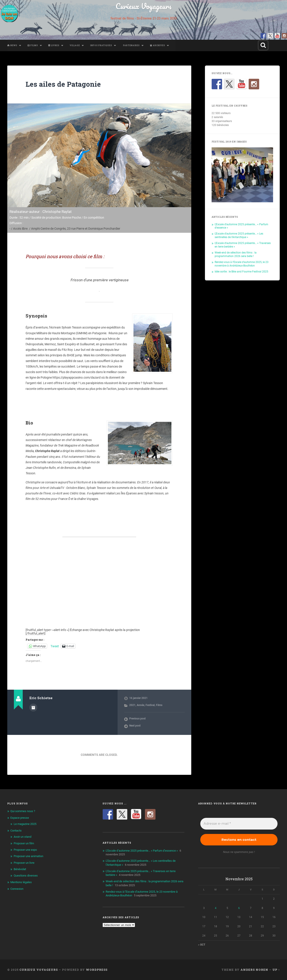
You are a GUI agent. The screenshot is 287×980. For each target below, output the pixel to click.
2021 (132, 705)
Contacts (16, 831)
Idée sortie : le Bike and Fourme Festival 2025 (241, 272)
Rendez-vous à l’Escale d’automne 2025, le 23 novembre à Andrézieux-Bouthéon (242, 264)
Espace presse (20, 818)
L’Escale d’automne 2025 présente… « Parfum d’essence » (142, 851)
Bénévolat (20, 869)
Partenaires (131, 45)
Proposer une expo (25, 850)
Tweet (55, 646)
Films (33, 45)
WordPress (97, 970)
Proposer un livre (24, 863)
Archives (158, 45)
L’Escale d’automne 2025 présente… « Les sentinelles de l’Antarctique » (239, 235)
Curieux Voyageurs (143, 6)
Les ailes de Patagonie (63, 84)
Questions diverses (26, 876)
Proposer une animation (28, 856)
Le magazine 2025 (25, 824)
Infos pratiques (101, 45)
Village (75, 45)
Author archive (33, 708)
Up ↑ (276, 970)
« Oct (202, 945)
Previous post (137, 719)
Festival (150, 705)
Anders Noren (254, 970)
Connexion (17, 889)
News (12, 45)
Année (141, 705)
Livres (54, 45)
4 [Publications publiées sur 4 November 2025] (216, 908)
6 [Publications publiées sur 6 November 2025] (239, 908)
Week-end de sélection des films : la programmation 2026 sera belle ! (236, 254)
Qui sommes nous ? (23, 811)
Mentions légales (21, 882)
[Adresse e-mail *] (239, 824)
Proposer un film (24, 843)
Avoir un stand (23, 837)
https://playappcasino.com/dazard (77, 377)
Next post (135, 726)
